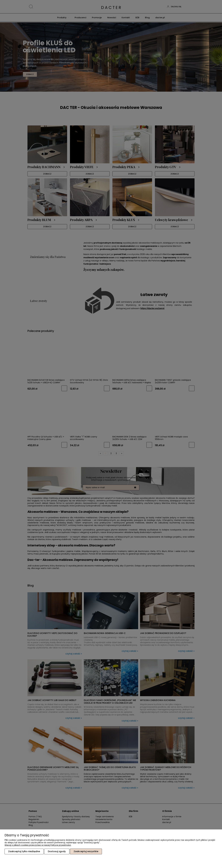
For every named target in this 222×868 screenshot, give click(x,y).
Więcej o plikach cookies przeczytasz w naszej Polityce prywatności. (38, 845)
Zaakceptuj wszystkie (86, 852)
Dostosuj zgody (57, 852)
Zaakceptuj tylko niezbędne (24, 852)
